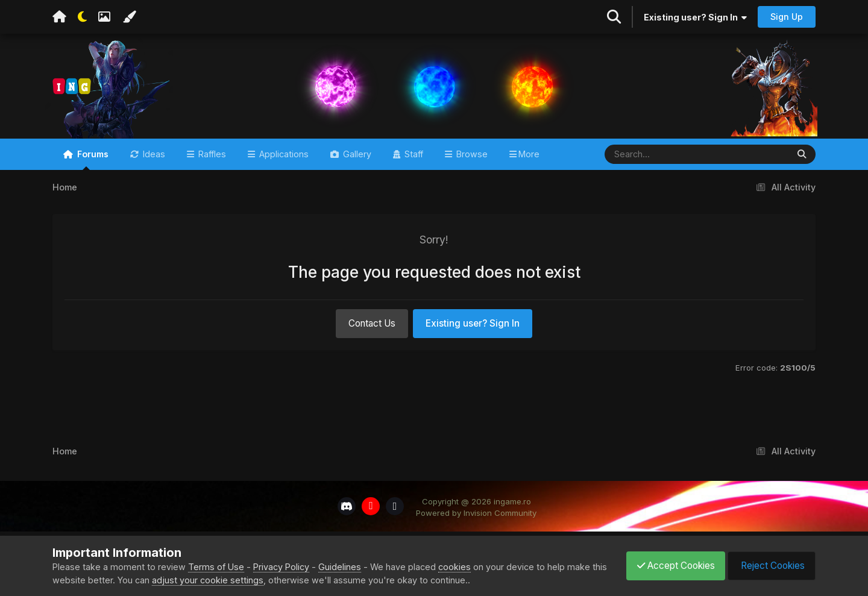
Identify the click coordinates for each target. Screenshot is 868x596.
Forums (92, 175)
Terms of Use (216, 567)
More (529, 170)
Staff (413, 170)
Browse (471, 170)
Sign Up (787, 17)
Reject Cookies (770, 566)
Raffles (211, 170)
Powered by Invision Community (476, 529)
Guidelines (340, 567)
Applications (283, 170)
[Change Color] (129, 17)
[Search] (661, 170)
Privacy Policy (281, 567)
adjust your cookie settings (225, 580)
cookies (454, 567)
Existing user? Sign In (695, 17)
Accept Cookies (670, 566)
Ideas (153, 170)
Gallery (356, 170)
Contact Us (372, 339)
